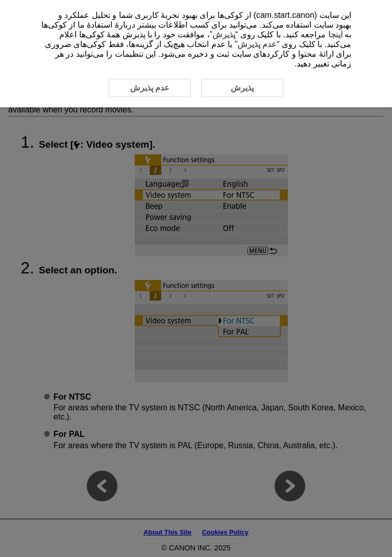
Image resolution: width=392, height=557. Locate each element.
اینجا (335, 34)
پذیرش (224, 34)
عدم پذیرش (257, 44)
